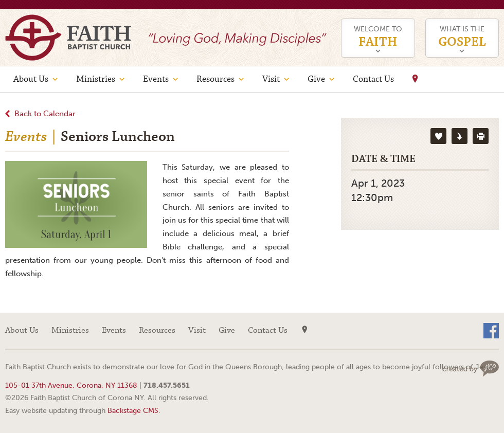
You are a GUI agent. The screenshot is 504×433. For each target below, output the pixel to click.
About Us (31, 79)
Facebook (491, 331)
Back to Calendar (45, 114)
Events (156, 79)
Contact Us (373, 79)
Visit (271, 79)
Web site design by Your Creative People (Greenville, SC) (471, 368)
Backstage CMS (133, 410)
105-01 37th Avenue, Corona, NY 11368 (71, 385)
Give (316, 79)
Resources (215, 79)
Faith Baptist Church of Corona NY (68, 38)
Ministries (96, 79)
